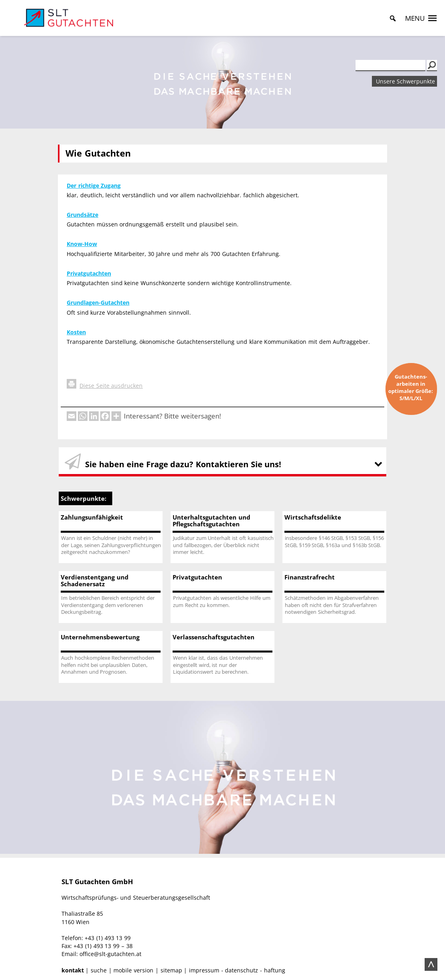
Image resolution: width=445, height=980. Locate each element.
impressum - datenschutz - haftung (237, 970)
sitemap (171, 970)
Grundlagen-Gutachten (98, 303)
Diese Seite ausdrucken (105, 386)
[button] (415, 18)
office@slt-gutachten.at (110, 954)
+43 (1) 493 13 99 (108, 938)
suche (99, 970)
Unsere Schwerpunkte (405, 81)
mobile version (133, 970)
